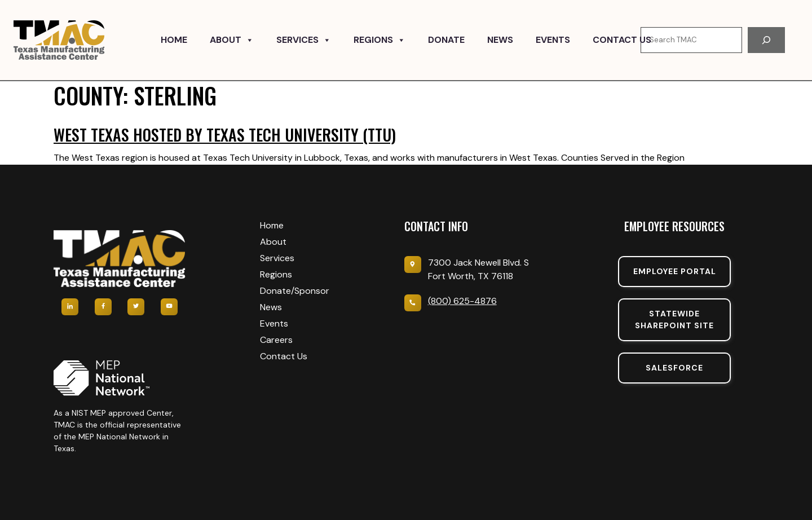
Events (553, 40)
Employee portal (675, 271)
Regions (379, 40)
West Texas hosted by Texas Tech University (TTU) (225, 135)
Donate (446, 40)
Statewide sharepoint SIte (674, 320)
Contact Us (622, 40)
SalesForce (674, 368)
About (232, 40)
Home (174, 40)
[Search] (766, 40)
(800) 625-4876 (462, 301)
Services (304, 40)
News (500, 40)
